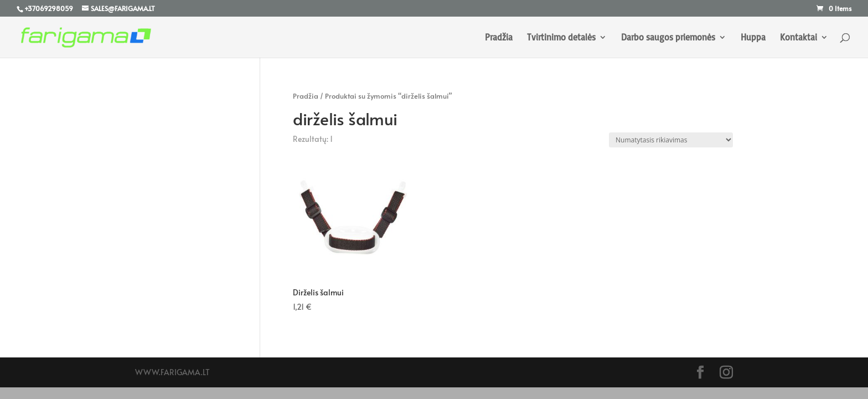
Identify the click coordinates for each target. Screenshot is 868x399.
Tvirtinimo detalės (561, 38)
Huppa (753, 38)
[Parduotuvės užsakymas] (671, 140)
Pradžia (499, 38)
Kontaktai (799, 38)
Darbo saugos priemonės (668, 38)
